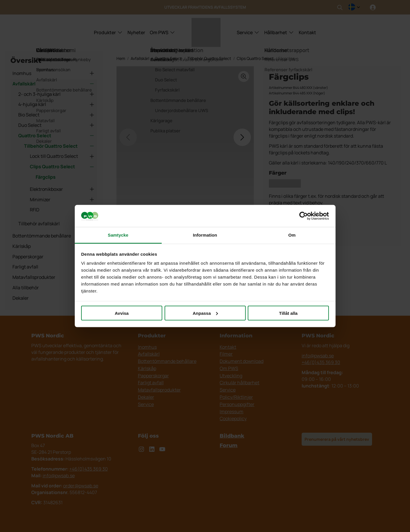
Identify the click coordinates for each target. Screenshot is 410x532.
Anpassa (205, 313)
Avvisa (122, 313)
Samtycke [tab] (118, 235)
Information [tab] (205, 235)
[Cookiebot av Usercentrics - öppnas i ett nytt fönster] (304, 216)
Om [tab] (292, 235)
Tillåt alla (288, 313)
